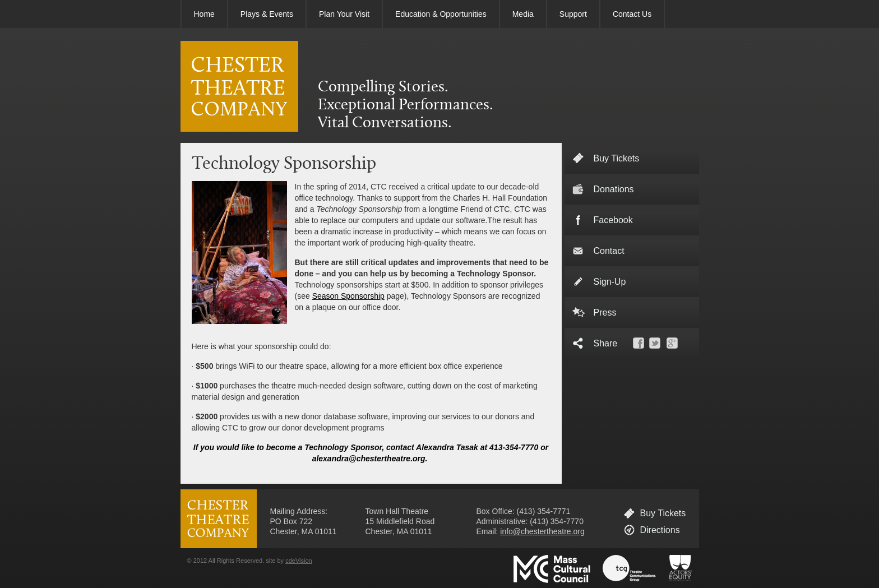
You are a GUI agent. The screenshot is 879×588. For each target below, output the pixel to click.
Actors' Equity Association (681, 569)
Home (204, 14)
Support (573, 14)
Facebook (613, 220)
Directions (660, 530)
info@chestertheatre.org (542, 531)
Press (605, 312)
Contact (609, 251)
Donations (614, 189)
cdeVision (299, 561)
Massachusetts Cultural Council (552, 569)
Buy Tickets (663, 513)
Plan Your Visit (344, 14)
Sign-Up (610, 282)
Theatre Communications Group (630, 569)
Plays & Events (267, 14)
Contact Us (632, 14)
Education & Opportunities (441, 14)
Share (606, 343)
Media (523, 14)
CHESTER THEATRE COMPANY (239, 86)
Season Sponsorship (348, 296)
